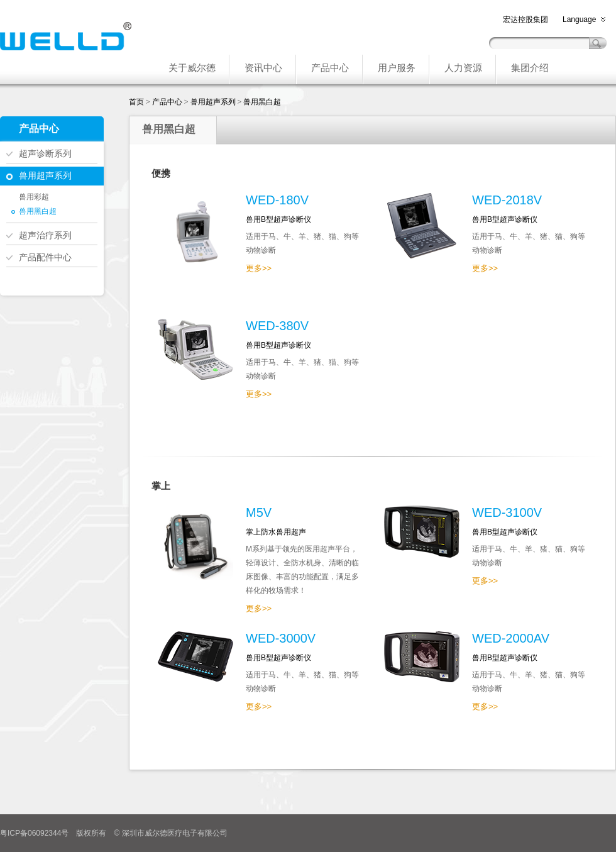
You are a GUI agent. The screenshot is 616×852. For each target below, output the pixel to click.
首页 (136, 102)
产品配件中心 (45, 257)
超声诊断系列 (45, 153)
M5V (259, 512)
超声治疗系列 (45, 235)
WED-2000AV (511, 638)
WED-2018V (507, 200)
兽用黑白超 (38, 211)
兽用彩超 (34, 197)
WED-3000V (281, 638)
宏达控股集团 (525, 19)
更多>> (259, 268)
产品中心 (167, 102)
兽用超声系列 (45, 175)
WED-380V (277, 326)
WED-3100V (507, 512)
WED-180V (277, 200)
